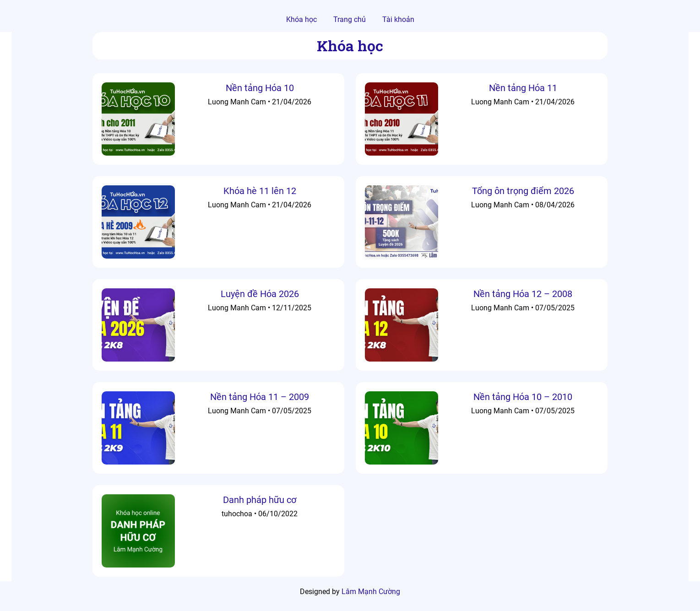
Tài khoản (398, 19)
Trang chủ (350, 19)
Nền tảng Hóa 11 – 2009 (260, 397)
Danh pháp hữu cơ (260, 500)
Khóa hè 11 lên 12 (260, 191)
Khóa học (301, 19)
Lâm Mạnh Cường (371, 592)
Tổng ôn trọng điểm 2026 (523, 191)
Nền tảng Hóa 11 (523, 88)
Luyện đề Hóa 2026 (260, 294)
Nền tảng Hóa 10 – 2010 (523, 397)
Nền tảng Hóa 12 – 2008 (523, 294)
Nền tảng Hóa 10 (260, 88)
